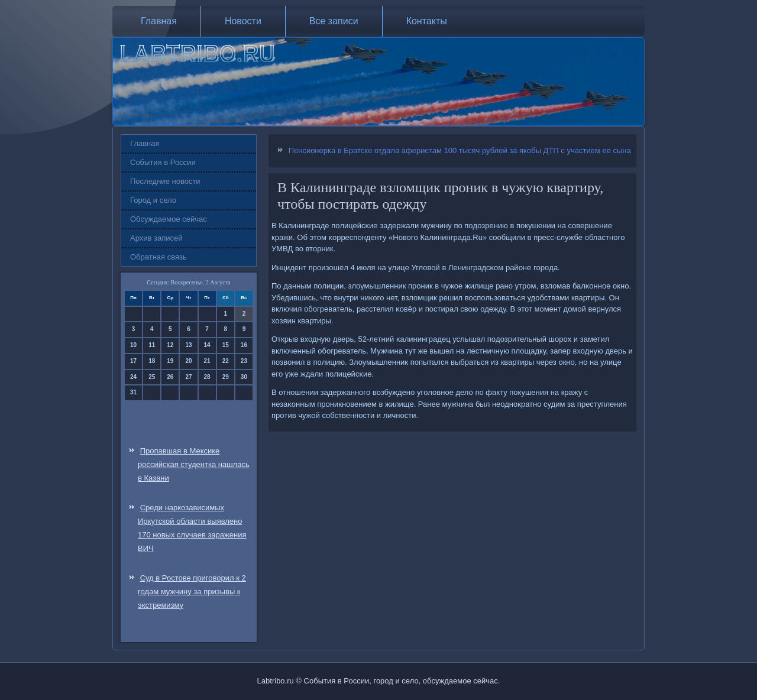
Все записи (334, 21)
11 (152, 345)
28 (207, 377)
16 (244, 345)
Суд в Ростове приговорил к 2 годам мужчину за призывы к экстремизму (192, 592)
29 (226, 377)
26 (170, 377)
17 (133, 361)
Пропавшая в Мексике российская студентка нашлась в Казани (194, 464)
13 (188, 345)
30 (244, 377)
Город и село (153, 200)
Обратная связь (158, 257)
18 (152, 361)
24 (133, 377)
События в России (163, 162)
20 (188, 361)
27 (188, 377)
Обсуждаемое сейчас (169, 219)
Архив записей (156, 238)
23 (244, 361)
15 (226, 345)
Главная (159, 21)
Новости (243, 21)
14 (207, 345)
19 (170, 361)
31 (133, 392)
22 (226, 361)
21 (207, 361)
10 (133, 345)
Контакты (427, 21)
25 (152, 377)
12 (170, 345)
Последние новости (165, 181)
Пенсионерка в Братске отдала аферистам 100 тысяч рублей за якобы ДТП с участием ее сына (460, 150)
